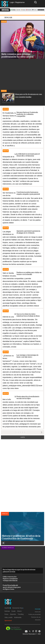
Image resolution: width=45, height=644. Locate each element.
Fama (6, 614)
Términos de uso (36, 617)
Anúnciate (38, 609)
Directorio (38, 620)
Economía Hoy (18, 608)
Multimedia (18, 617)
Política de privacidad (34, 614)
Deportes (13, 614)
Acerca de (38, 612)
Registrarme (20, 2)
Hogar (4, 22)
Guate (13, 611)
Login (12, 2)
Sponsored (8, 621)
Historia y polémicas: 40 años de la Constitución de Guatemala (21, 537)
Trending (21, 614)
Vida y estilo (9, 617)
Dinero (19, 611)
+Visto (22, 437)
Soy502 (8, 608)
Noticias (7, 611)
